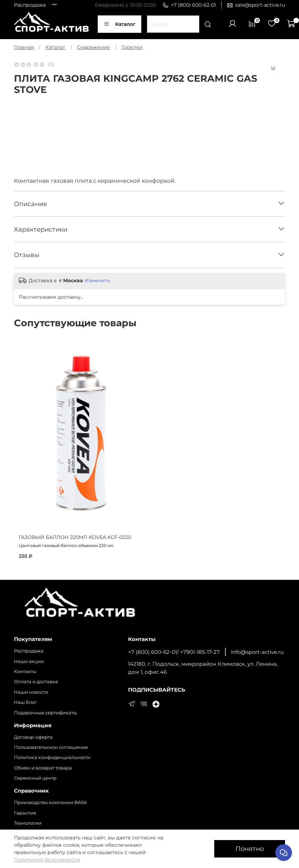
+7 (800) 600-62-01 (189, 5)
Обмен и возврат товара (43, 768)
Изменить (98, 280)
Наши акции (29, 661)
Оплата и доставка (36, 682)
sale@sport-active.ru (256, 5)
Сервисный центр (35, 778)
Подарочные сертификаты (45, 713)
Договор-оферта (33, 737)
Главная (24, 47)
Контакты (25, 672)
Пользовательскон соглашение (51, 747)
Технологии (28, 823)
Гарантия (25, 813)
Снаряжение (94, 47)
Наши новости (31, 692)
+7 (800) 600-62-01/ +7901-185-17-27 (174, 652)
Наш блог (25, 702)
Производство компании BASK (50, 803)
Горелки (132, 47)
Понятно (250, 849)
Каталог (119, 24)
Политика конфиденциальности (52, 757)
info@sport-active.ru (257, 652)
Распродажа (30, 5)
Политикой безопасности (47, 860)
